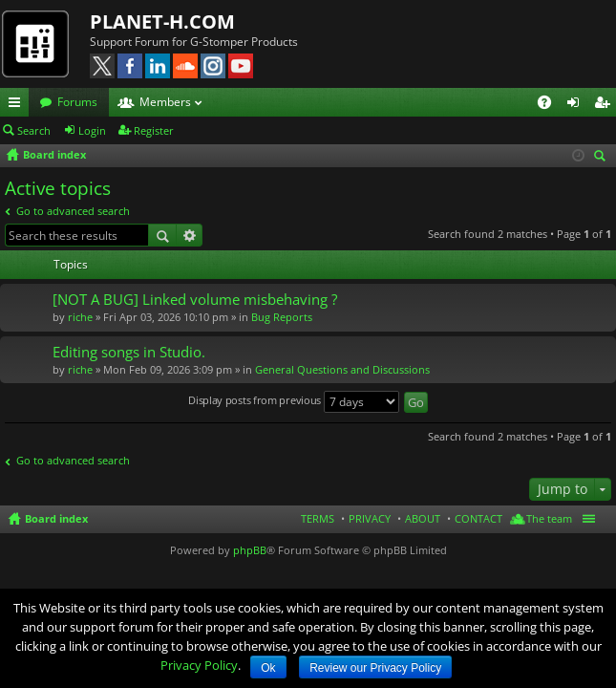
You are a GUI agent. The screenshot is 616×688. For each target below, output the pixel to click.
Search (34, 130)
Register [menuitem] (605, 105)
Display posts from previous (294, 402)
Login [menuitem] (577, 105)
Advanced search (190, 235)
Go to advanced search (73, 211)
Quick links (18, 105)
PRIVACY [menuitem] (370, 518)
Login (92, 130)
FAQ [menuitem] (551, 105)
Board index (56, 518)
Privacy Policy (199, 665)
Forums (77, 102)
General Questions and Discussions (342, 369)
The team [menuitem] (549, 518)
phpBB (250, 550)
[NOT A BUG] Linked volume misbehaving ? (195, 300)
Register (154, 130)
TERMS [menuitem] (318, 518)
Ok (268, 668)
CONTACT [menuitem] (478, 518)
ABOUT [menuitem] (423, 518)
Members (165, 102)
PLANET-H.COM (162, 21)
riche (80, 317)
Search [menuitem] (603, 157)
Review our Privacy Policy (375, 668)
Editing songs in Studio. (129, 352)
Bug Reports (282, 317)
